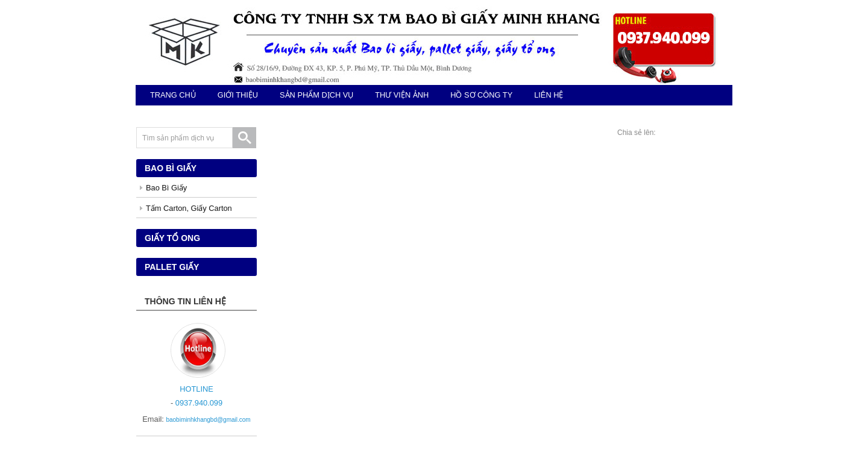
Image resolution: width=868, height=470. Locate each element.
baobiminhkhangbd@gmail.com (208, 420)
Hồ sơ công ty (481, 95)
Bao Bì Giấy (166, 188)
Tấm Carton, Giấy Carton (189, 208)
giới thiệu (238, 95)
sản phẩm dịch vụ (316, 95)
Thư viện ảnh (402, 95)
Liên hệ (549, 95)
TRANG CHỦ (173, 95)
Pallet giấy (172, 267)
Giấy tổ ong (172, 238)
